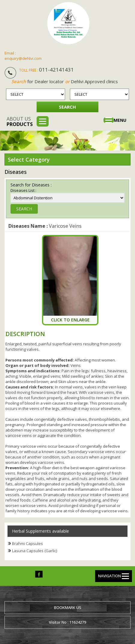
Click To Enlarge (70, 320)
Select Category (29, 160)
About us (20, 121)
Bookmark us (68, 607)
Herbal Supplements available (40, 531)
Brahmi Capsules (27, 543)
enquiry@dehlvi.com (23, 58)
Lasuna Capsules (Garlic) (34, 551)
